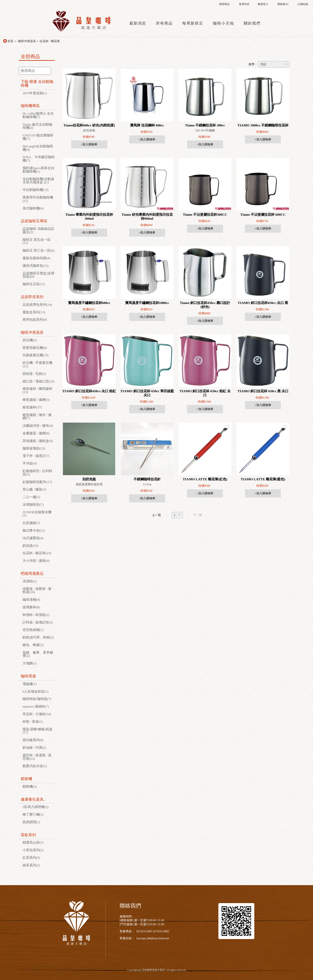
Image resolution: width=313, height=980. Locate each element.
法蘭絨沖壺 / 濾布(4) (38, 426)
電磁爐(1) (30, 684)
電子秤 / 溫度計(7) (36, 456)
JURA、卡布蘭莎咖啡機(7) (39, 159)
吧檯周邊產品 (32, 573)
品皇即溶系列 (32, 297)
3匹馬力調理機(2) (36, 807)
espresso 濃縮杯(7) (36, 706)
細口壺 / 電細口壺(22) (39, 381)
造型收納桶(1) (33, 630)
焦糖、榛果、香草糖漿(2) (38, 654)
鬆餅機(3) (30, 787)
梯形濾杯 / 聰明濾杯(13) (37, 390)
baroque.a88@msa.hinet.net (153, 938)
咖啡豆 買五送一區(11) (37, 241)
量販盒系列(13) (34, 312)
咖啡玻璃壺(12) (34, 448)
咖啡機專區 (30, 106)
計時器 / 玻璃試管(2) (38, 622)
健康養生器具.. (33, 799)
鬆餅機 (26, 779)
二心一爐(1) (31, 497)
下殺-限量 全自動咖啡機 (37, 83)
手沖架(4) (30, 463)
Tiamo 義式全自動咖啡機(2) (37, 126)
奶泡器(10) (30, 546)
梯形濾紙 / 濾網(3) (36, 400)
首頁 (10, 41)
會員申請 (244, 4)
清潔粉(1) (30, 581)
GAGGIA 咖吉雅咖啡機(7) (38, 137)
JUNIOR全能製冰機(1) (37, 514)
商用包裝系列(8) (35, 320)
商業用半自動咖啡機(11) (38, 199)
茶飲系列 (28, 835)
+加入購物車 (89, 144)
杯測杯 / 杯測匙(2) (36, 615)
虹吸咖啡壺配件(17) (37, 482)
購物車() (283, 4)
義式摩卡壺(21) (34, 531)
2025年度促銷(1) (35, 93)
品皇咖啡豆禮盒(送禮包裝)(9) (38, 275)
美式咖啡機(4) (33, 208)
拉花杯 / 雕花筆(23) (37, 553)
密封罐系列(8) (33, 740)
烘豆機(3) (30, 340)
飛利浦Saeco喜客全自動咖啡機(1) (38, 170)
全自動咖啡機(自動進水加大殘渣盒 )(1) (38, 181)
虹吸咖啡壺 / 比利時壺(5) (37, 473)
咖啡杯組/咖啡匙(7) (37, 699)
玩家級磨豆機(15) (36, 355)
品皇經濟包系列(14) (37, 305)
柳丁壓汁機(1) (33, 815)
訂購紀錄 (303, 4)
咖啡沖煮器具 (27, 41)
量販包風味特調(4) (36, 258)
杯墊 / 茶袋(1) (33, 722)
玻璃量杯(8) (31, 607)
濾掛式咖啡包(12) (36, 266)
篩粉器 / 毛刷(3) (34, 374)
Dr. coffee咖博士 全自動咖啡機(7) (38, 115)
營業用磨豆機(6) (35, 348)
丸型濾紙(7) (31, 523)
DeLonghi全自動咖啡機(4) (38, 148)
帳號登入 (263, 4)
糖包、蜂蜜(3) (33, 645)
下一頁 (198, 515)
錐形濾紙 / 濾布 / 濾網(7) (37, 417)
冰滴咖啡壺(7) (33, 505)
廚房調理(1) (31, 822)
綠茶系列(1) (31, 865)
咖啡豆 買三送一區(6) (39, 251)
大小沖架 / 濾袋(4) (36, 561)
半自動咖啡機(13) (36, 190)
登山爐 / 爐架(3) (34, 489)
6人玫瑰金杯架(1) (36, 692)
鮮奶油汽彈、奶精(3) (38, 637)
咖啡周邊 (28, 676)
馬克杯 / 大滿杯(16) (37, 714)
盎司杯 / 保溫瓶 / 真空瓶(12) (37, 757)
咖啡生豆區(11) (34, 284)
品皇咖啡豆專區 (34, 221)
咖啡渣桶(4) (31, 600)
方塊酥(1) (30, 663)
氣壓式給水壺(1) (35, 766)
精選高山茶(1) (33, 842)
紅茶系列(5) (31, 858)
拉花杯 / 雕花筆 (50, 41)
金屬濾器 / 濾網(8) (36, 433)
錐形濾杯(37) (32, 407)
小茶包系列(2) (33, 850)
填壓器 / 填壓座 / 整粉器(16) (37, 591)
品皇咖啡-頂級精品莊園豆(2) (38, 230)
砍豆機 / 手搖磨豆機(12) (37, 364)
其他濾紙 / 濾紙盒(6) (38, 441)
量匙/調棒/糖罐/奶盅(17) (38, 731)
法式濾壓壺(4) (33, 538)
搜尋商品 (224, 4)
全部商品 (30, 57)
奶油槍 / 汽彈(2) (34, 748)
